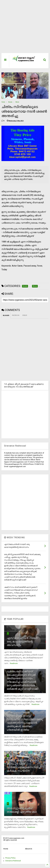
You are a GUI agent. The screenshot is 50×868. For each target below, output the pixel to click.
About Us (29, 849)
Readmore (14, 663)
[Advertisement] (24, 28)
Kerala (10, 102)
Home (3, 102)
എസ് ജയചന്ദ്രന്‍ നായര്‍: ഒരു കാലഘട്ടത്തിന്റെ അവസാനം (22, 642)
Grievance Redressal (13, 861)
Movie (17, 102)
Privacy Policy (10, 858)
